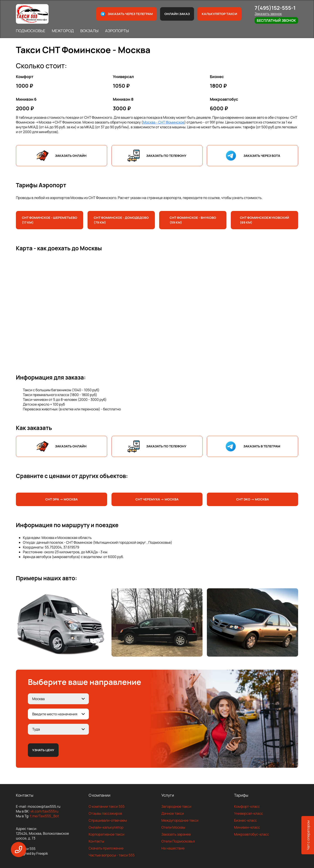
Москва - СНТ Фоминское (164, 122)
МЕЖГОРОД (63, 31)
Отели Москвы (173, 827)
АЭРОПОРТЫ (117, 31)
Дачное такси (173, 813)
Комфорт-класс (247, 806)
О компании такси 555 (107, 806)
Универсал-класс (249, 813)
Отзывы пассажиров (105, 813)
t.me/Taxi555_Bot (45, 816)
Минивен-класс (247, 827)
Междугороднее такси (180, 820)
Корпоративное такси (106, 834)
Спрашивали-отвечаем (108, 820)
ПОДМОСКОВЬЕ (31, 31)
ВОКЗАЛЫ (89, 31)
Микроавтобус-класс (252, 834)
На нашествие (173, 848)
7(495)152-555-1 (275, 8)
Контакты (96, 841)
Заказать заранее (176, 834)
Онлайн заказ (177, 14)
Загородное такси (176, 806)
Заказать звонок (268, 14)
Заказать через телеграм (127, 14)
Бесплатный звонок (276, 20)
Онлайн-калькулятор (106, 827)
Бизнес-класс (246, 820)
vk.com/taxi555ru (44, 811)
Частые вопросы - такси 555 (112, 855)
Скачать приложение (106, 848)
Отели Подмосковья (178, 841)
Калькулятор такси (219, 14)
